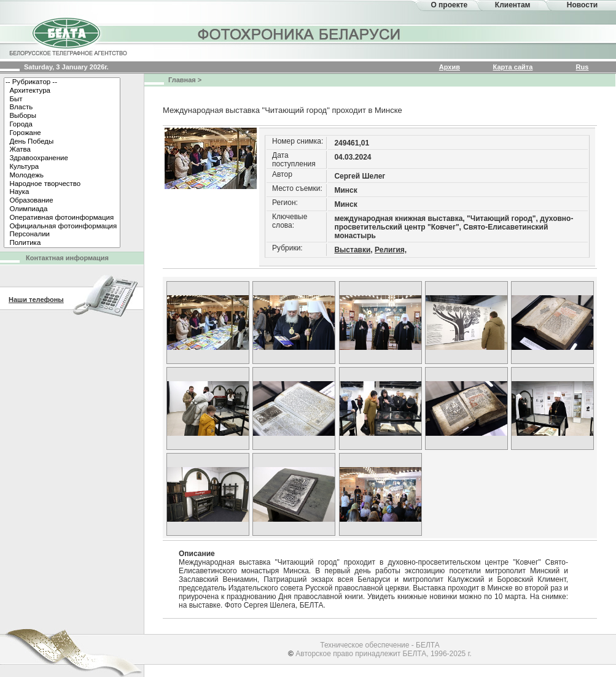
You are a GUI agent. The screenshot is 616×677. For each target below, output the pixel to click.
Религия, (391, 250)
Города (62, 125)
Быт (62, 99)
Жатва (62, 150)
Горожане (62, 133)
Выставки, (353, 250)
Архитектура (62, 91)
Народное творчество (62, 184)
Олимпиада (62, 209)
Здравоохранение (62, 158)
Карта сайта (513, 67)
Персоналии (62, 234)
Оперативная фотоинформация (62, 218)
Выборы (62, 116)
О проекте (449, 5)
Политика (62, 243)
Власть (62, 107)
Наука (62, 192)
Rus (583, 67)
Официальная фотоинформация (62, 226)
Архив (450, 67)
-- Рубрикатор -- (62, 82)
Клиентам (513, 5)
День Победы (62, 142)
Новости (582, 5)
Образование (62, 201)
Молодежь (62, 176)
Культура (62, 167)
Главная (182, 80)
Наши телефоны (36, 300)
